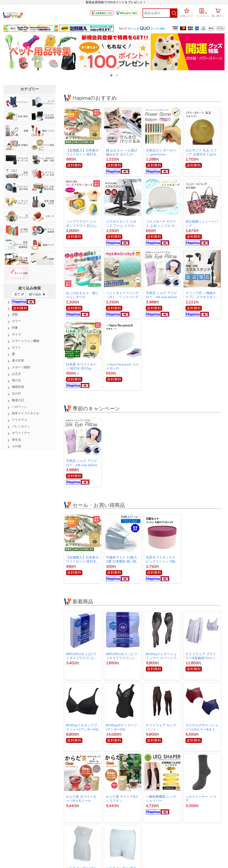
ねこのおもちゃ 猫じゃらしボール (82, 295)
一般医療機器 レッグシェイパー (161, 799)
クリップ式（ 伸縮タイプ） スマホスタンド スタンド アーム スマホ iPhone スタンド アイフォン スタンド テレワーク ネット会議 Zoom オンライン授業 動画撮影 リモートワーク (202, 295)
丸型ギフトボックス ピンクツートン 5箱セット (162, 559)
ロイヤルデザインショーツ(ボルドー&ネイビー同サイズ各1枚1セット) (202, 727)
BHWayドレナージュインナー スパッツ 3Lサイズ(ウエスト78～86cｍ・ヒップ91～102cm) (162, 656)
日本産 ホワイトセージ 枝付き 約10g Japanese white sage (82, 366)
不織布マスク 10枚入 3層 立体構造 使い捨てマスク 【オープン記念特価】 (122, 559)
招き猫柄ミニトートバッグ (202, 224)
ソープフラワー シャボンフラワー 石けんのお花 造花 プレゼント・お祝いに (82, 224)
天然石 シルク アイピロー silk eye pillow (161, 295)
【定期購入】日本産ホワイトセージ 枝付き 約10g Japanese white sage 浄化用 (82, 152)
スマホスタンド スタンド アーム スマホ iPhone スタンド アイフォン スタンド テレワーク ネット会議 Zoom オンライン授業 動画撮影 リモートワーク (122, 224)
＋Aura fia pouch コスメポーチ (122, 366)
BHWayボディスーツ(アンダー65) (121, 727)
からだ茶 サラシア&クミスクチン (122, 799)
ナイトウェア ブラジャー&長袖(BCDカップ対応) (202, 656)
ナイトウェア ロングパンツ (161, 727)
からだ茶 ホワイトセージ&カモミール (81, 799)
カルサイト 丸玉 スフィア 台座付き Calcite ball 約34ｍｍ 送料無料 (202, 152)
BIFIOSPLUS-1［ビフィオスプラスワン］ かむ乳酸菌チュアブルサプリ (122, 656)
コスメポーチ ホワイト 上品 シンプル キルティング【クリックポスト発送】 (162, 224)
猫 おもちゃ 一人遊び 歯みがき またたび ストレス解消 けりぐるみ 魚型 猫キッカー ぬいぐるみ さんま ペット (122, 152)
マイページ (203, 16)
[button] (203, 12)
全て (19, 294)
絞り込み (37, 294)
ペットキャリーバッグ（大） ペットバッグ (122, 295)
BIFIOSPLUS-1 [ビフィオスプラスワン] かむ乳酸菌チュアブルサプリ (82, 656)
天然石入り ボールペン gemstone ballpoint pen (161, 152)
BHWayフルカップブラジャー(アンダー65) (82, 727)
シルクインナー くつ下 (201, 799)
